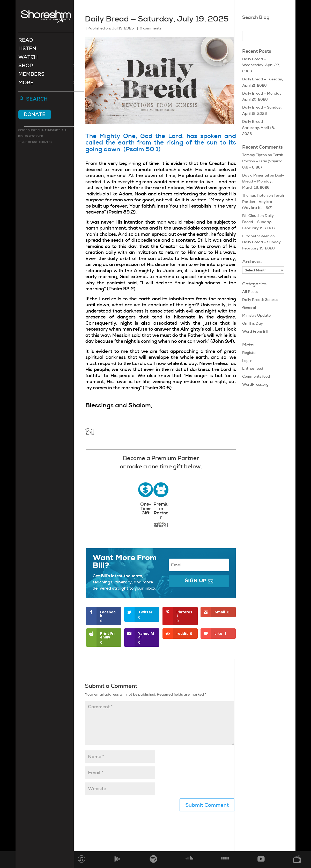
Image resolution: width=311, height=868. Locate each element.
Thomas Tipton (255, 195)
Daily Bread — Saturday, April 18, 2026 (258, 128)
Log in (247, 361)
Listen (27, 50)
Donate (35, 115)
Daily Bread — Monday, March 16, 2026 (263, 181)
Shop (26, 67)
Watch (28, 58)
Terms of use (28, 143)
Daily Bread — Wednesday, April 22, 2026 (261, 65)
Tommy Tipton (255, 155)
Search (37, 100)
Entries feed (253, 368)
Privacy (46, 143)
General (249, 308)
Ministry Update (256, 315)
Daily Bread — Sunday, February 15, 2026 (258, 222)
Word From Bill (255, 331)
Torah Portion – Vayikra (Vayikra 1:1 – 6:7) (263, 202)
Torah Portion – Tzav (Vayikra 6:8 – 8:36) (263, 161)
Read (26, 41)
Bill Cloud (250, 216)
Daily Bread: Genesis (260, 300)
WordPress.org (255, 384)
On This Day (253, 323)
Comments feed (256, 376)
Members (31, 75)
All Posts (250, 292)
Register (250, 353)
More (26, 84)
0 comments (151, 28)
